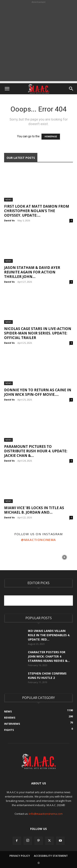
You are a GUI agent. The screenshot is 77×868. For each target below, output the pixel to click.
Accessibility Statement (51, 856)
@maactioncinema (38, 540)
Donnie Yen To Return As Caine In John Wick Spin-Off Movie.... (38, 392)
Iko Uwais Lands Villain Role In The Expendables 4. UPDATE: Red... (49, 635)
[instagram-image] (13, 557)
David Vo (9, 220)
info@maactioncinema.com (46, 814)
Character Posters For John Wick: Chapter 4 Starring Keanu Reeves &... (49, 656)
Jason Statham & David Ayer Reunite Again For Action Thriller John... (32, 272)
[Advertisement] (38, 43)
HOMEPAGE (51, 137)
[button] (7, 89)
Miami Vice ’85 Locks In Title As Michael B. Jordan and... (34, 510)
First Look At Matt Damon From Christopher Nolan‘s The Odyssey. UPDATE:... (37, 211)
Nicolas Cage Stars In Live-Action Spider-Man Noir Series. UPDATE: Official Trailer (38, 333)
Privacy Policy (20, 856)
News (8, 200)
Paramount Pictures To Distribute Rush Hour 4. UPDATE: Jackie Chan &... (36, 451)
